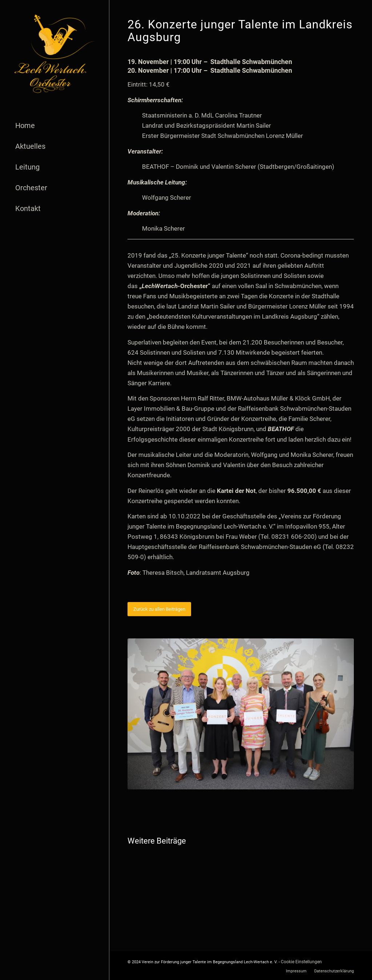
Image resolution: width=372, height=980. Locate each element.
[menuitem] (54, 126)
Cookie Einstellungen (301, 962)
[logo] (54, 54)
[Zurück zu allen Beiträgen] (159, 609)
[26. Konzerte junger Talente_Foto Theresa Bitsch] (241, 714)
